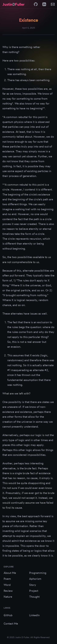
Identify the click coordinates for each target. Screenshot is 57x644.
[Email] (53, 4)
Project (34, 591)
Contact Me (11, 623)
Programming (38, 573)
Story (33, 585)
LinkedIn (34, 615)
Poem (7, 579)
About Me (10, 573)
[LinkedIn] (44, 4)
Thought (34, 597)
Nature (8, 597)
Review (8, 591)
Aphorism (35, 579)
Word (7, 585)
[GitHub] (36, 4)
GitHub (8, 615)
